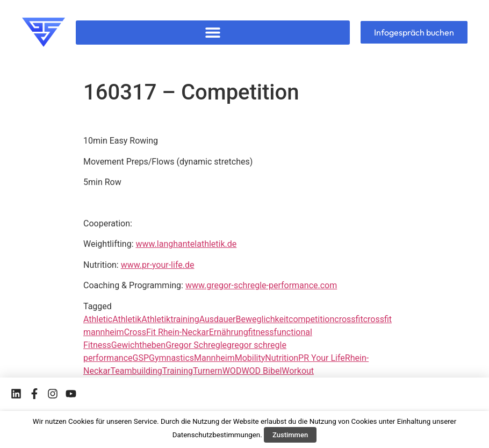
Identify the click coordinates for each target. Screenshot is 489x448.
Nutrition (282, 358)
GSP (141, 358)
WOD (232, 371)
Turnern (208, 371)
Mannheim (214, 358)
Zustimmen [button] (290, 435)
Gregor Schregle (196, 345)
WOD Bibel (261, 371)
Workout (298, 371)
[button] (213, 33)
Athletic (98, 319)
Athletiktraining (170, 319)
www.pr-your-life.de (158, 265)
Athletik (127, 319)
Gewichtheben (138, 345)
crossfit (348, 319)
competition (311, 319)
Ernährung (229, 332)
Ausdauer (218, 319)
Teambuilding (136, 371)
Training (178, 371)
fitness (261, 332)
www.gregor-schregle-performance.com (261, 285)
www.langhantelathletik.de (186, 244)
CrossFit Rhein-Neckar (167, 332)
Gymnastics (171, 358)
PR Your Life (322, 358)
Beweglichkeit (262, 319)
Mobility (250, 358)
